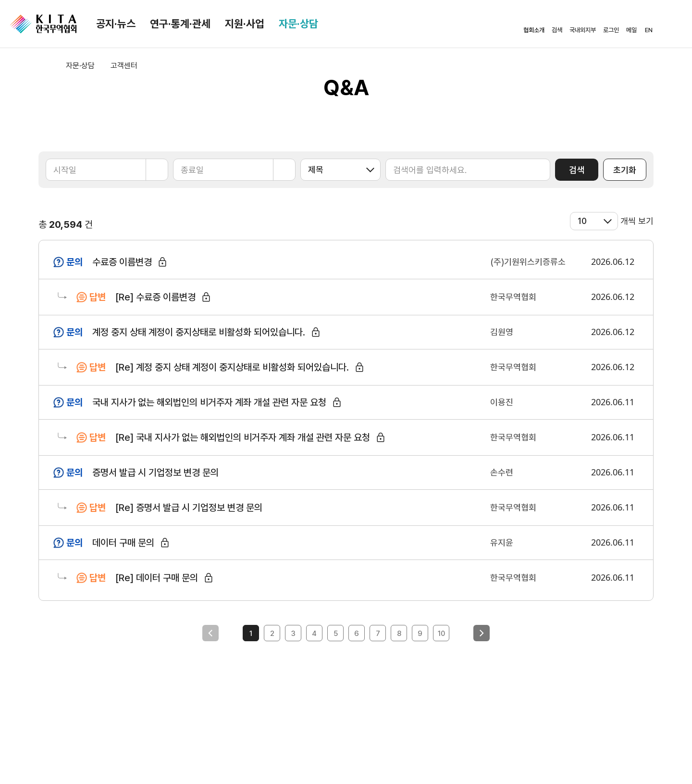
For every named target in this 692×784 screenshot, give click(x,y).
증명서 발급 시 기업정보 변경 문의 (155, 473)
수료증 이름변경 (122, 262)
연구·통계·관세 (180, 24)
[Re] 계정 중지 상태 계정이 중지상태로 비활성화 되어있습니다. (232, 367)
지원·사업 (245, 24)
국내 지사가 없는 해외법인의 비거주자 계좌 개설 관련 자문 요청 (209, 402)
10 (441, 634)
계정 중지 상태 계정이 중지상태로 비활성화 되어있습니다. (199, 332)
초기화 (625, 170)
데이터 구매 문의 (123, 543)
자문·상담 (298, 24)
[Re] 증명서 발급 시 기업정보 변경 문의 (189, 508)
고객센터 (124, 66)
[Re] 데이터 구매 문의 (157, 578)
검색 (577, 170)
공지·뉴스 (116, 24)
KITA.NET (43, 24)
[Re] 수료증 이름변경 (155, 297)
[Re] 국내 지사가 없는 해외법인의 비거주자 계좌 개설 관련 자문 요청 (243, 437)
